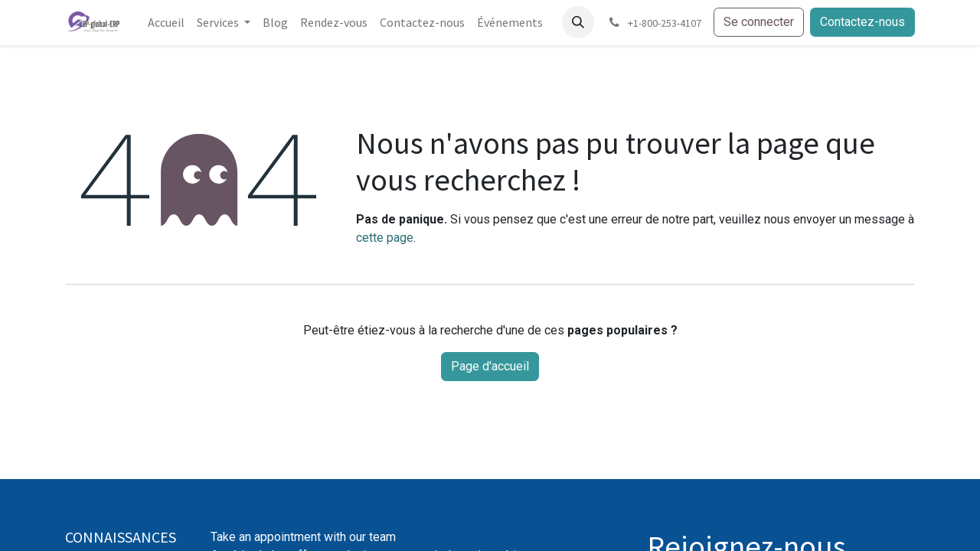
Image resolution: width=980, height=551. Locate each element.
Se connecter (759, 22)
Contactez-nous (862, 22)
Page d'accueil (490, 366)
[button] (578, 22)
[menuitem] (166, 22)
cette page (385, 238)
